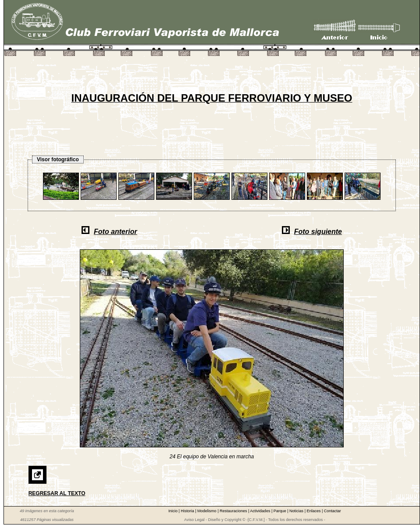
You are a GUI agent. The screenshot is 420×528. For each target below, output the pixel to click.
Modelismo (207, 511)
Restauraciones (234, 511)
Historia (188, 511)
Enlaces (314, 511)
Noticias (297, 511)
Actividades (261, 511)
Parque (281, 511)
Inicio (174, 511)
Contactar (333, 511)
